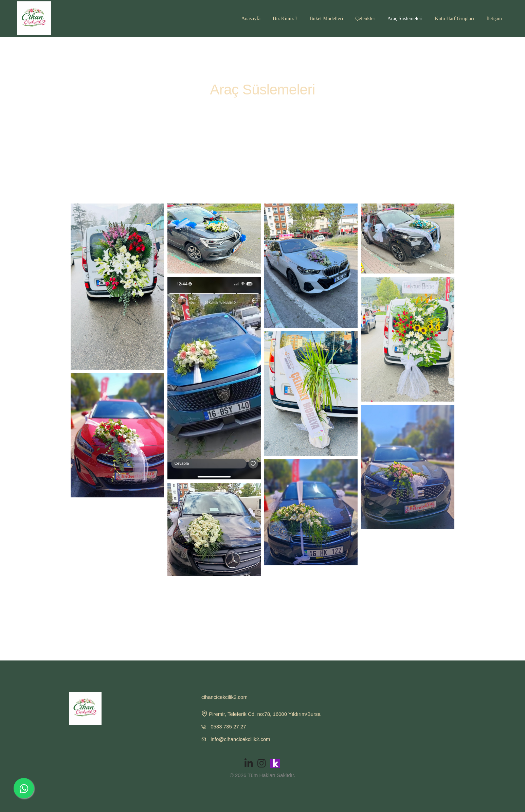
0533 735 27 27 (228, 727)
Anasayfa (251, 18)
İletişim (494, 18)
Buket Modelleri (327, 18)
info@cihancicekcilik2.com (240, 739)
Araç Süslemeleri (405, 18)
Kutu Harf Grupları (454, 18)
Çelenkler (365, 18)
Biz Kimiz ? (285, 18)
